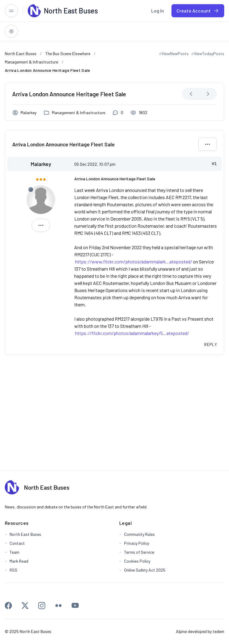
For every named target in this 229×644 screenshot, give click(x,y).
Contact (17, 543)
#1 (214, 164)
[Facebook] (8, 606)
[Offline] (31, 190)
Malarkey (28, 112)
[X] (25, 606)
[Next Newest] (208, 94)
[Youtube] (75, 606)
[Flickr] (58, 606)
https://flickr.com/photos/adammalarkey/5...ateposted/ (132, 333)
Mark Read (19, 561)
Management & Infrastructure (79, 112)
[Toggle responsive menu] (11, 11)
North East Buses (47, 487)
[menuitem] (158, 11)
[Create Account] (198, 11)
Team (14, 552)
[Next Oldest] (191, 94)
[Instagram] (42, 606)
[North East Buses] (34, 11)
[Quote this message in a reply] (211, 344)
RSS (13, 570)
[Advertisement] (114, 412)
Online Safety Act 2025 (145, 570)
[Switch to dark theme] (11, 31)
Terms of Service (139, 552)
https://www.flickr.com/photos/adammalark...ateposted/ (134, 262)
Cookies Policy (137, 561)
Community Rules (139, 534)
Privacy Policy (137, 543)
